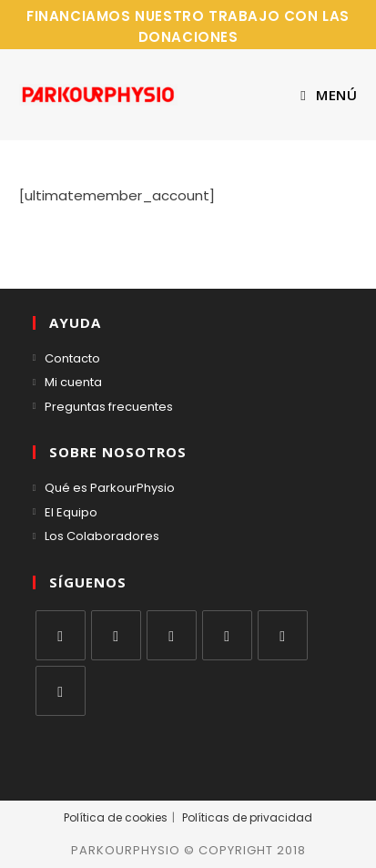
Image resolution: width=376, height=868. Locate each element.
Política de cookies (116, 817)
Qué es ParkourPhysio (110, 488)
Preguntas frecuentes (109, 407)
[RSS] (61, 691)
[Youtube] (283, 635)
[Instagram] (172, 635)
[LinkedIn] (227, 635)
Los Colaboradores (102, 536)
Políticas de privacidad (247, 817)
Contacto (72, 358)
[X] (61, 635)
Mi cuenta (73, 382)
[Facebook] (116, 635)
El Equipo (71, 512)
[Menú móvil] (329, 95)
